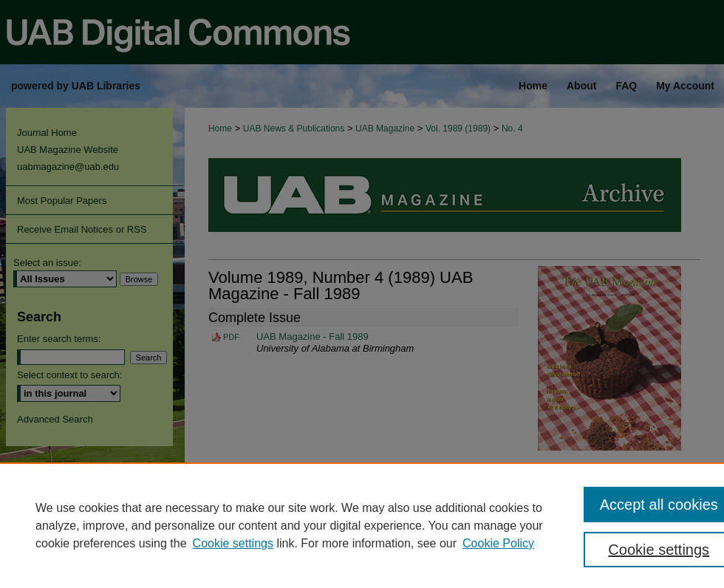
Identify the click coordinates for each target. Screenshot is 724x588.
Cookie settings (233, 543)
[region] (362, 525)
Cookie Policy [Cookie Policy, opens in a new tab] (498, 543)
